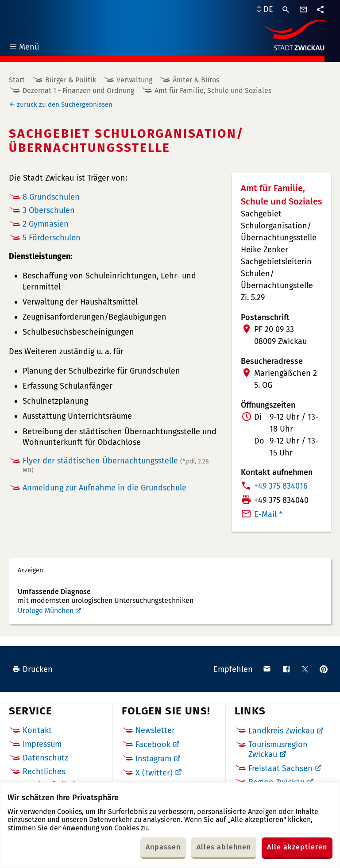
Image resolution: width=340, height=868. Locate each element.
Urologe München (46, 611)
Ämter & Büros (196, 80)
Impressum (42, 744)
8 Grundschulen (51, 197)
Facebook (153, 745)
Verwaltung (134, 80)
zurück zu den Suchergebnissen (65, 104)
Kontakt (37, 730)
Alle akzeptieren (297, 847)
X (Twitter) (154, 773)
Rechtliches (44, 772)
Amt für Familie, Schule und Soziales (213, 91)
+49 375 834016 (281, 486)
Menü (24, 48)
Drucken (33, 669)
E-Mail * (268, 514)
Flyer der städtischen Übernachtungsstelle (116, 465)
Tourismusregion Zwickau (278, 749)
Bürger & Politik (71, 80)
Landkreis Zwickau (281, 731)
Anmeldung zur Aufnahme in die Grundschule (104, 488)
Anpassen (163, 847)
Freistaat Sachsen (280, 768)
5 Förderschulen (52, 238)
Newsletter (155, 730)
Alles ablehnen (224, 847)
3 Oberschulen (49, 210)
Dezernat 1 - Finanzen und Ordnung (78, 91)
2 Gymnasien (46, 224)
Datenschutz (45, 758)
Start (17, 80)
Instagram (153, 759)
